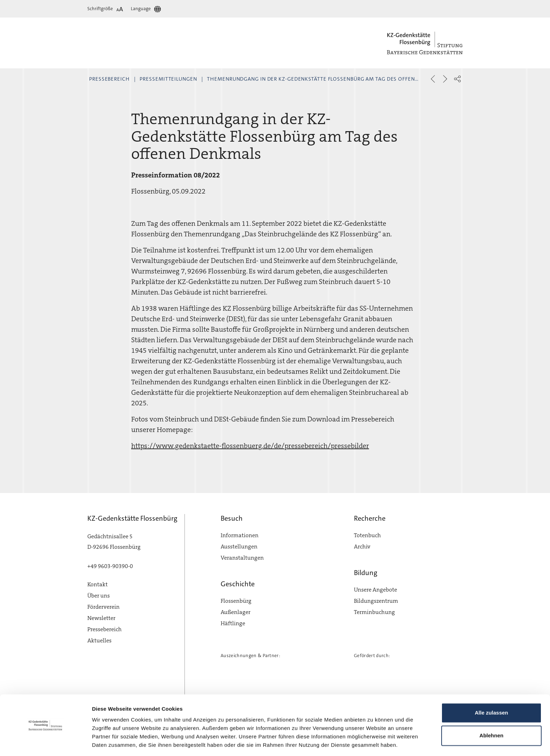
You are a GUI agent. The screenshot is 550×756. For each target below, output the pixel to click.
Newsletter (101, 618)
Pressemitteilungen (168, 79)
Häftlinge (233, 623)
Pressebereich (109, 79)
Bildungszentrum (376, 601)
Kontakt (98, 584)
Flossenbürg (236, 601)
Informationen (240, 535)
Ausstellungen (239, 546)
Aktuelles (99, 640)
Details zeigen (110, 742)
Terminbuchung (374, 612)
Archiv (362, 546)
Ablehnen (491, 713)
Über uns (99, 596)
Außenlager (236, 612)
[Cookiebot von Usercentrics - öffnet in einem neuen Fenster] (45, 742)
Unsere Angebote (375, 590)
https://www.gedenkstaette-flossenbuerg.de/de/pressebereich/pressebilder (250, 446)
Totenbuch (367, 535)
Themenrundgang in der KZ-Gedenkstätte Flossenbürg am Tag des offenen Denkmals (329, 79)
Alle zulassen (491, 691)
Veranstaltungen (242, 558)
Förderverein (103, 607)
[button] (457, 79)
